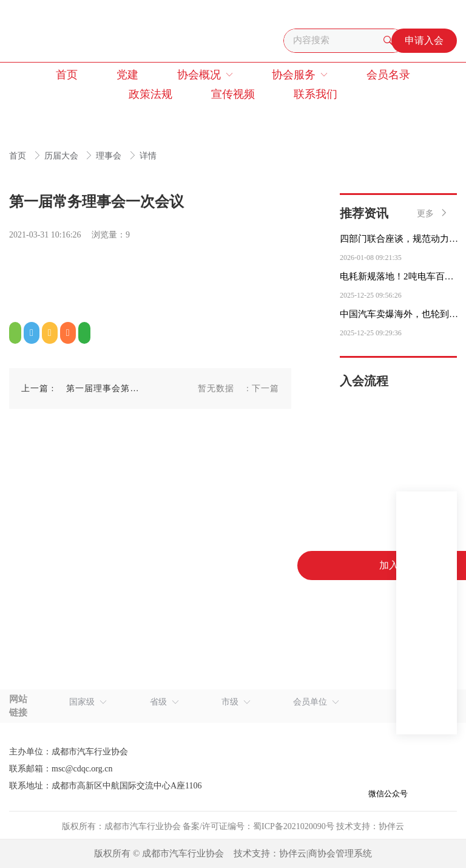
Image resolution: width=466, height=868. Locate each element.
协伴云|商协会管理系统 (326, 853)
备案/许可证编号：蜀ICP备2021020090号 (258, 826)
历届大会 (62, 156)
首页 (19, 156)
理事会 (110, 156)
